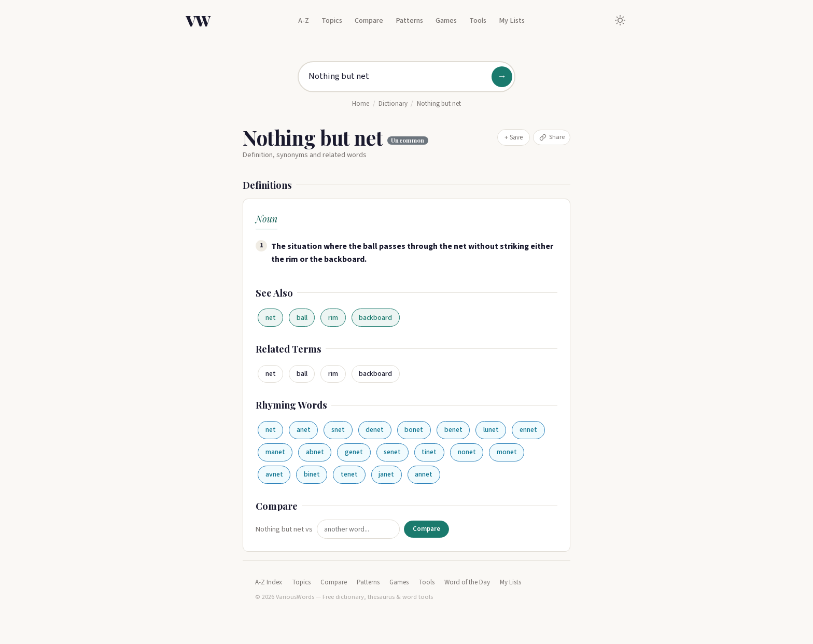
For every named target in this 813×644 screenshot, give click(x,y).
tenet (349, 474)
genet (354, 452)
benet (453, 430)
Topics (332, 20)
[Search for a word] (406, 77)
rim (333, 318)
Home (361, 104)
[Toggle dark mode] (620, 20)
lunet (491, 430)
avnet (274, 474)
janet (386, 474)
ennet (528, 430)
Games (446, 20)
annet (424, 474)
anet (304, 430)
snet (338, 430)
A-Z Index (269, 582)
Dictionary (393, 104)
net (271, 318)
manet (275, 452)
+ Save (514, 137)
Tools (478, 20)
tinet (429, 452)
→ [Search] (502, 76)
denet (375, 430)
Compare (369, 20)
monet (507, 452)
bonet (414, 430)
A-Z (304, 20)
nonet (467, 452)
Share (552, 137)
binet (312, 474)
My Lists (512, 20)
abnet (315, 452)
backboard (375, 318)
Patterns (409, 20)
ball (302, 318)
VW (198, 20)
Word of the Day (467, 582)
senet (392, 452)
